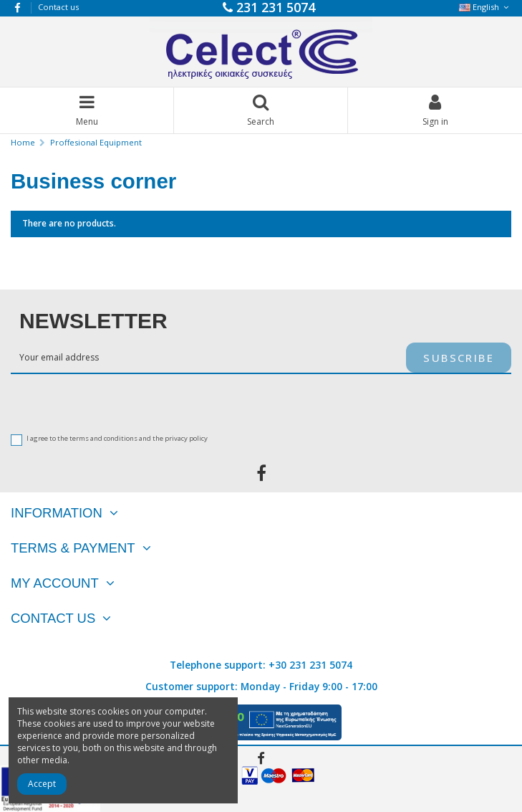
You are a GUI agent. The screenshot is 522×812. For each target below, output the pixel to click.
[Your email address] (208, 358)
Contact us (58, 7)
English (485, 7)
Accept (42, 784)
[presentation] (95, 402)
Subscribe (459, 358)
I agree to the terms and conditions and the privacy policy (117, 439)
